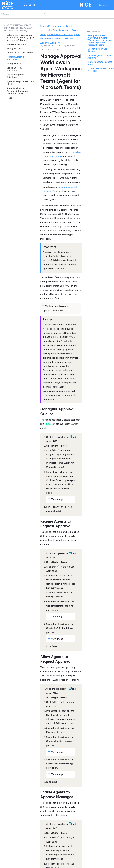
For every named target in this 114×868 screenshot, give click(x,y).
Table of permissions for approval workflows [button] (56, 287)
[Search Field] (24, 14)
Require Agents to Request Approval (100, 57)
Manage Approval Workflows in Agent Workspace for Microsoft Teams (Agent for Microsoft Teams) (100, 40)
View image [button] (56, 478)
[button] (44, 14)
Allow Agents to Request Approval (100, 63)
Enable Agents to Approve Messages (100, 70)
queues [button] (49, 403)
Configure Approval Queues (97, 50)
